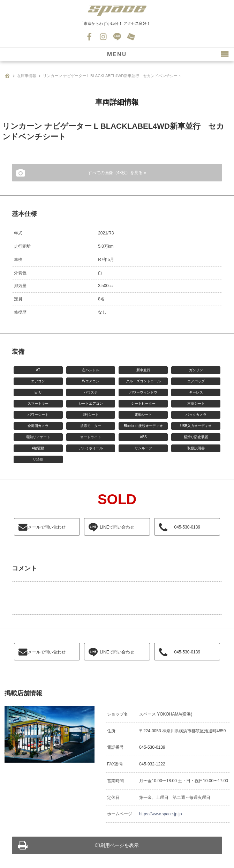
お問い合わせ (131, 37)
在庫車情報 (27, 76)
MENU (117, 54)
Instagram (103, 37)
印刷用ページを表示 (117, 845)
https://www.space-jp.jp (160, 814)
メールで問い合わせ (47, 527)
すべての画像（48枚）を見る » (117, 173)
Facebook (89, 37)
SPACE (117, 10)
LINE (117, 37)
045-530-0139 (145, 37)
